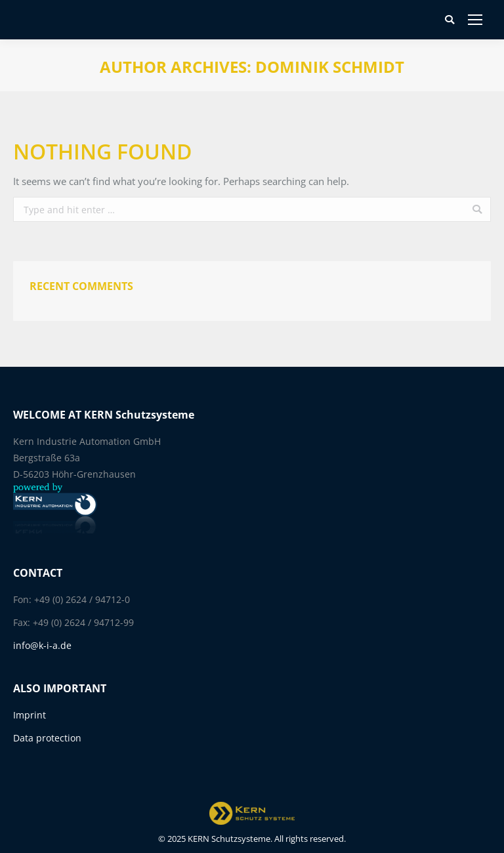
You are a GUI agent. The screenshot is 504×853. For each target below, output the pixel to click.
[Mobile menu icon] (475, 20)
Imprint (30, 715)
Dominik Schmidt (330, 67)
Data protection (47, 738)
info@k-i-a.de (42, 645)
